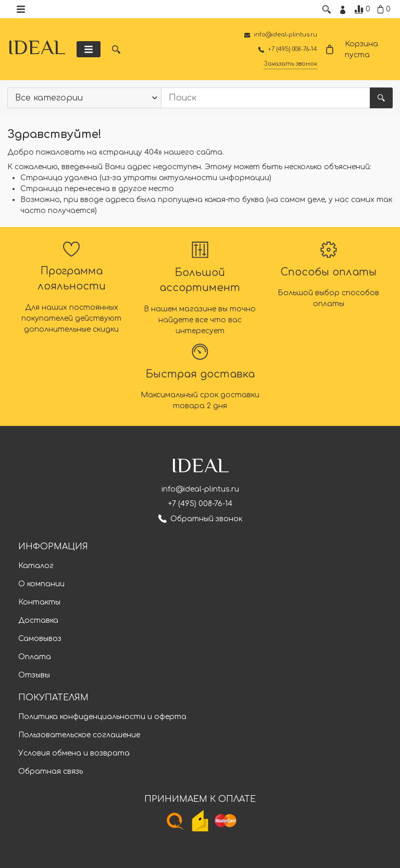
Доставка (38, 621)
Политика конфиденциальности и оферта (102, 717)
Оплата (35, 657)
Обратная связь (51, 772)
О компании (41, 584)
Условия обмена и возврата (74, 754)
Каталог (36, 566)
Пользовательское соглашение (79, 735)
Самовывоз (40, 639)
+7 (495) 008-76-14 (200, 504)
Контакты (39, 603)
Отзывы (34, 676)
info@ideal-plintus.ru (200, 490)
